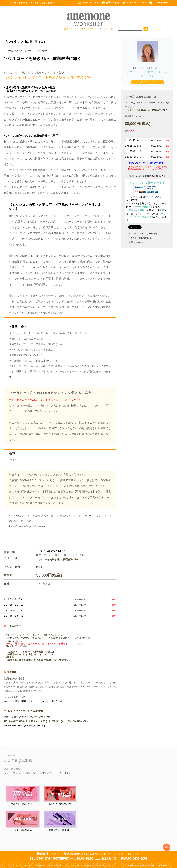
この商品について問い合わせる (144, 234)
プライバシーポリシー (58, 865)
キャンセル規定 (63, 773)
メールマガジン (90, 3)
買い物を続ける (138, 242)
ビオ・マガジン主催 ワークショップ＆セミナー (32, 3)
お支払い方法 (46, 773)
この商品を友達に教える (141, 238)
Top (167, 842)
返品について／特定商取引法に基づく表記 (147, 176)
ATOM (109, 865)
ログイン (68, 29)
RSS (99, 865)
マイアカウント (89, 29)
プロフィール (147, 83)
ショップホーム (14, 773)
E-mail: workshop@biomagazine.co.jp (25, 725)
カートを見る (39, 865)
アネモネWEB (161, 3)
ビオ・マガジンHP (136, 3)
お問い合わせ (113, 3)
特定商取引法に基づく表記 (82, 865)
